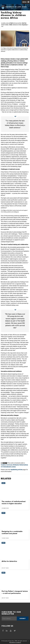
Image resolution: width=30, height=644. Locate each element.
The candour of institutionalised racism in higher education (14, 502)
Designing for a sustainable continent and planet (12, 532)
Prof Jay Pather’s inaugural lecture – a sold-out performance (15, 592)
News (3, 483)
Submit (23, 618)
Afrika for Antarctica (9, 561)
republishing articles (16, 470)
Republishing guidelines (15, 642)
